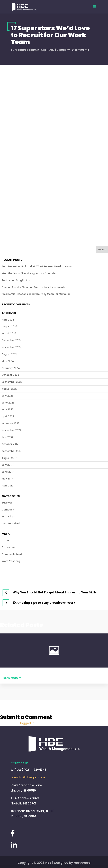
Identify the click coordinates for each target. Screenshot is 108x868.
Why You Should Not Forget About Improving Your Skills (55, 593)
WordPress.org (11, 561)
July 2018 (7, 437)
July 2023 (8, 396)
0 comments (80, 50)
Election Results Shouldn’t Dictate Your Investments (33, 287)
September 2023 (12, 382)
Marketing (8, 517)
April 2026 (8, 320)
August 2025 (10, 327)
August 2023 (10, 389)
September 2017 (12, 451)
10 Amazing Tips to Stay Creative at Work (44, 603)
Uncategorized (11, 524)
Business (7, 503)
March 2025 (9, 334)
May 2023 (8, 410)
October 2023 (10, 375)
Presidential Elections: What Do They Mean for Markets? (36, 294)
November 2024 (12, 347)
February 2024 (11, 368)
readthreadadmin (27, 50)
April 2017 (8, 486)
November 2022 (12, 430)
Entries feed (9, 547)
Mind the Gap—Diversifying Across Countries (29, 273)
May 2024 (8, 361)
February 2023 (11, 424)
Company (63, 50)
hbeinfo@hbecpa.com (28, 777)
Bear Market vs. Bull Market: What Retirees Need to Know (37, 266)
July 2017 (7, 465)
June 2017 (8, 472)
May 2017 (7, 479)
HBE (48, 863)
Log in (5, 541)
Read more (11, 678)
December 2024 (12, 340)
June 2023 (8, 403)
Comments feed (12, 554)
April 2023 (8, 417)
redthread (82, 863)
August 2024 (10, 354)
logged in (27, 723)
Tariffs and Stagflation (16, 280)
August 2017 (9, 458)
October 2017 (10, 444)
